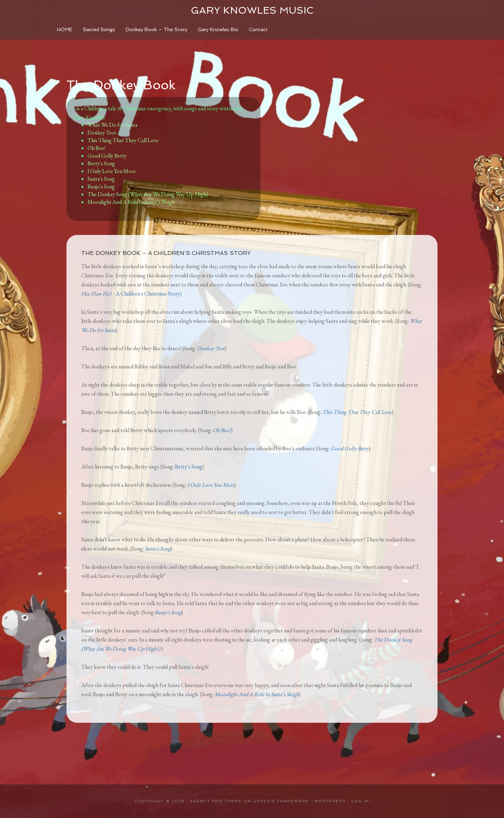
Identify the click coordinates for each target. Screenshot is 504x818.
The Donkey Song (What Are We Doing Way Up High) (148, 194)
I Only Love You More (112, 171)
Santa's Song (102, 179)
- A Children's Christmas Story (131, 294)
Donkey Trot (102, 133)
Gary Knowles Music (252, 10)
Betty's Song (101, 163)
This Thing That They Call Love (123, 140)
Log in (360, 801)
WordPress (330, 801)
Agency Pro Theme (216, 801)
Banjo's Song (101, 186)
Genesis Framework (281, 801)
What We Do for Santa (113, 125)
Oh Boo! (96, 148)
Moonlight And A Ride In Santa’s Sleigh (131, 202)
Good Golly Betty (107, 156)
